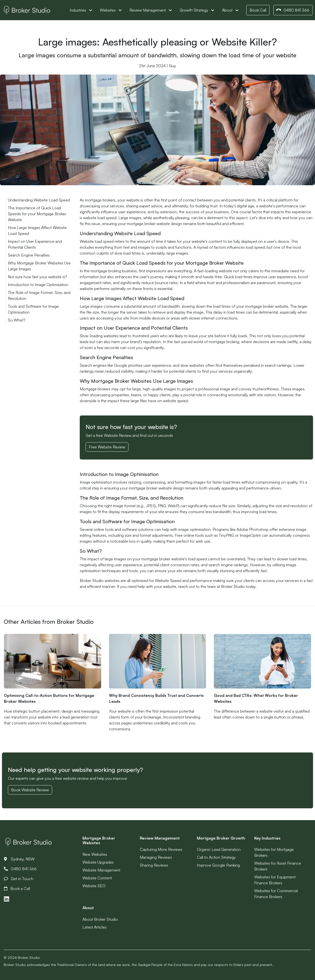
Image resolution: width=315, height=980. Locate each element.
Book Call (258, 10)
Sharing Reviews (154, 865)
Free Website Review (107, 447)
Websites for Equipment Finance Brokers (275, 880)
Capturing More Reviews (161, 849)
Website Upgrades (98, 862)
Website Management (101, 870)
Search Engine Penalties (29, 255)
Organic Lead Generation (219, 849)
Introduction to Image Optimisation (38, 285)
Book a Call (17, 888)
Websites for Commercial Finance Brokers (276, 894)
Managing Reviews (156, 857)
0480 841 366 (293, 10)
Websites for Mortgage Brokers (274, 852)
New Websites (95, 854)
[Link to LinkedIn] (7, 899)
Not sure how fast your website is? (38, 277)
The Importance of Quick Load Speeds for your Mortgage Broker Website (37, 214)
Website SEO (94, 886)
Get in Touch (19, 879)
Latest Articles (94, 927)
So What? (17, 320)
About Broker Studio (100, 919)
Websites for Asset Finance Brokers (278, 866)
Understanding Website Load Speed (39, 200)
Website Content (97, 878)
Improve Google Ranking (218, 865)
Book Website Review (30, 790)
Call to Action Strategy (216, 857)
